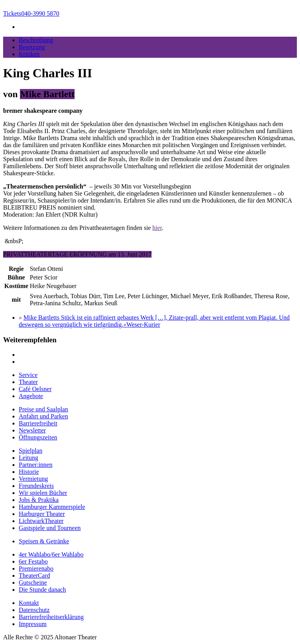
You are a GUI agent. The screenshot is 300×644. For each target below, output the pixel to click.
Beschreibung (36, 40)
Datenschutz (34, 610)
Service (28, 375)
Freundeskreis (36, 486)
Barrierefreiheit (38, 423)
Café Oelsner (35, 389)
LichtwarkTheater (41, 521)
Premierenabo (36, 568)
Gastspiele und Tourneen (50, 528)
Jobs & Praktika (39, 500)
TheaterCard (34, 576)
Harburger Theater (42, 514)
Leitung (29, 458)
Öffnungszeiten (38, 437)
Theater (28, 382)
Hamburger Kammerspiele (52, 507)
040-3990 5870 (31, 13)
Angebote (31, 396)
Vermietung (33, 479)
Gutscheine (33, 583)
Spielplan (30, 451)
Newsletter (32, 430)
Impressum (33, 624)
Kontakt (29, 603)
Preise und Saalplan (43, 409)
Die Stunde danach (42, 590)
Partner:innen (36, 465)
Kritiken (29, 54)
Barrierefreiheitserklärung (51, 617)
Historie (29, 472)
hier (157, 228)
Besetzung (32, 47)
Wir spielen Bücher (43, 493)
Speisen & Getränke (44, 541)
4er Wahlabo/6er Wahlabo (51, 554)
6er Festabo (33, 561)
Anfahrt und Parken (43, 416)
